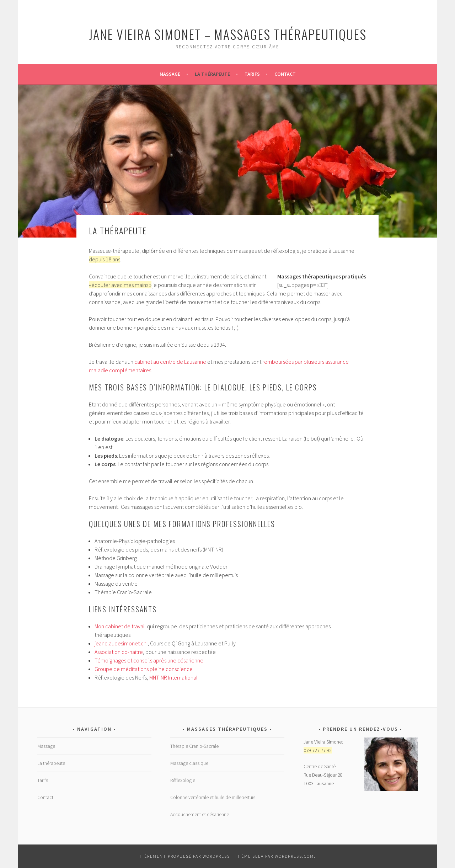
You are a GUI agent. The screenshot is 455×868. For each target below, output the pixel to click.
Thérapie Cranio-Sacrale (194, 746)
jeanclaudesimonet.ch (121, 643)
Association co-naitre (119, 652)
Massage (170, 74)
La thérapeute (212, 74)
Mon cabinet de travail (120, 626)
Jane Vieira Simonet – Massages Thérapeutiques (228, 34)
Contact (285, 74)
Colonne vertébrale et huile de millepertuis (213, 797)
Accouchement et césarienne (200, 814)
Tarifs (252, 74)
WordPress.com (294, 856)
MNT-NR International (173, 677)
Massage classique (189, 763)
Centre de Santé (320, 766)
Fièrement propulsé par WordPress (185, 856)
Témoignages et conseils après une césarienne (149, 660)
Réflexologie (183, 780)
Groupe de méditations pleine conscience (144, 669)
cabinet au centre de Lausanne (170, 362)
